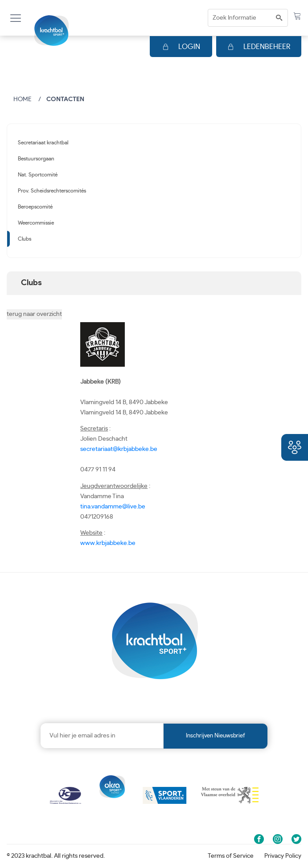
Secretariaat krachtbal (43, 143)
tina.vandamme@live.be (113, 507)
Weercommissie (36, 223)
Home (23, 99)
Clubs (25, 239)
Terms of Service (231, 856)
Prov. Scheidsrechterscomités (52, 191)
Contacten (65, 99)
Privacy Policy (283, 856)
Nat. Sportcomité (38, 175)
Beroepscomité (35, 207)
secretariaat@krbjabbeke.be (119, 449)
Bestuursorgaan (36, 159)
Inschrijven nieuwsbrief (216, 736)
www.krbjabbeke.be (108, 543)
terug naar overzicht (34, 314)
